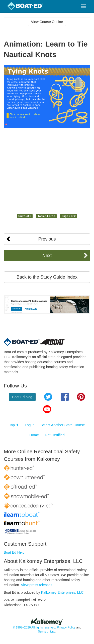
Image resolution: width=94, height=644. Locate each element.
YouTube (47, 409)
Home (34, 435)
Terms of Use (47, 632)
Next (47, 256)
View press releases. (37, 585)
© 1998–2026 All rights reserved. (34, 627)
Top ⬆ (14, 425)
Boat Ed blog (22, 397)
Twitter (48, 397)
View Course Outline (47, 22)
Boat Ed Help (14, 552)
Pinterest (81, 397)
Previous (47, 239)
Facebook (65, 397)
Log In (30, 425)
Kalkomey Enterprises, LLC (62, 592)
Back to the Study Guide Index (47, 277)
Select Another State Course (63, 425)
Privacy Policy (66, 627)
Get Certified (55, 435)
